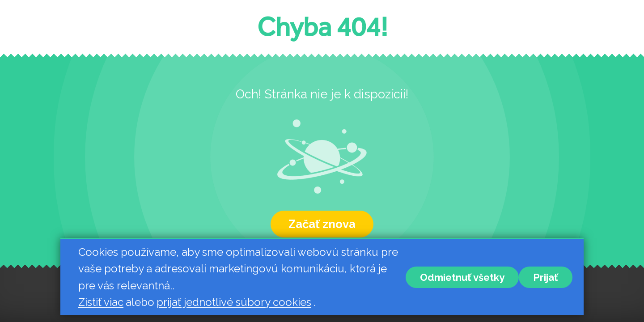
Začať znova (322, 224)
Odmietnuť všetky (462, 277)
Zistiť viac (101, 302)
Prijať (546, 277)
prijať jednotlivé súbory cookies (234, 302)
